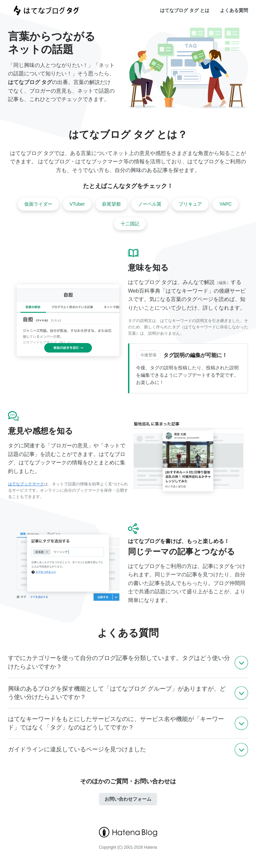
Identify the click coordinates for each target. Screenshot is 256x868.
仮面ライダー (38, 204)
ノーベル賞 (150, 204)
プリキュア (190, 204)
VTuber (77, 204)
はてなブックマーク (26, 484)
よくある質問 (234, 10)
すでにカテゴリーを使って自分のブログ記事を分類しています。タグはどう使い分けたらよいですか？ (119, 662)
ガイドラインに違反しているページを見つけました (77, 749)
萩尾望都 (111, 204)
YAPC (225, 204)
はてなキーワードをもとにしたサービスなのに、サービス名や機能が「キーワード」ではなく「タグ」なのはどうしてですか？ (116, 723)
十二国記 (130, 224)
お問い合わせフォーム (128, 799)
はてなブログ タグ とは (185, 10)
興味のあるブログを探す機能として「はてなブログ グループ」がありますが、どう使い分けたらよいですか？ (117, 693)
